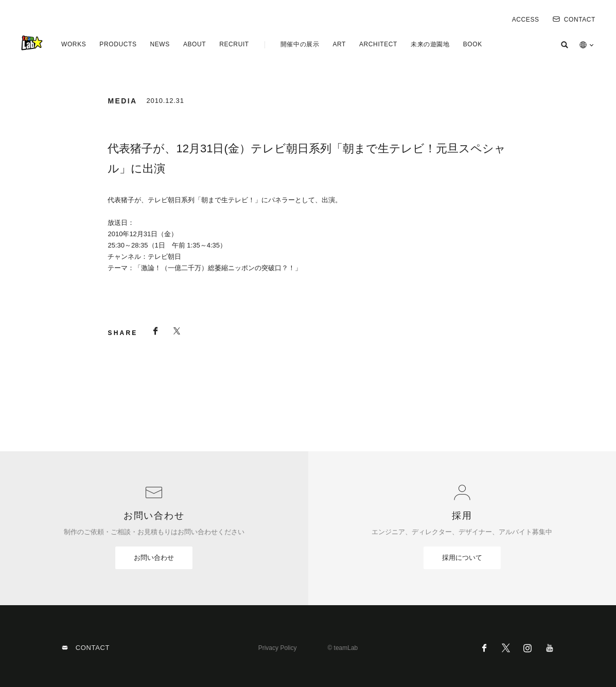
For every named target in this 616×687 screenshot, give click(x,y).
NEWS (160, 44)
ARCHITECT (378, 44)
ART (339, 44)
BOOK (473, 44)
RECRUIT (234, 44)
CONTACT (574, 20)
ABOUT (195, 44)
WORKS (74, 44)
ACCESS (526, 20)
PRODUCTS (118, 44)
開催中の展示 (300, 44)
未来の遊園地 (430, 44)
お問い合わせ (154, 558)
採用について (462, 558)
